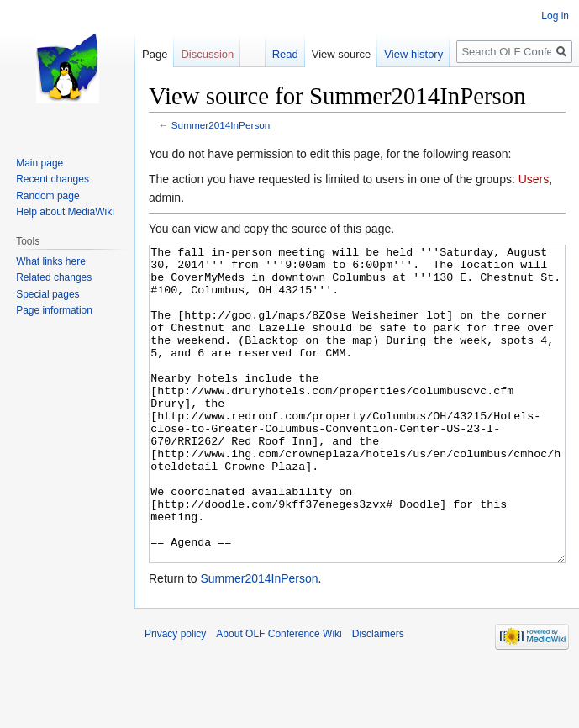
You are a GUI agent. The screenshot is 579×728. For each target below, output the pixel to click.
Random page (47, 196)
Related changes (54, 277)
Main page (39, 163)
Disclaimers (378, 697)
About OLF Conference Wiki (279, 697)
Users (534, 179)
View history (413, 54)
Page (155, 54)
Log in (555, 16)
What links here (51, 261)
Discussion (207, 54)
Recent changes (53, 179)
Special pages (47, 294)
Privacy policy (175, 697)
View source (342, 54)
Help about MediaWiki (65, 212)
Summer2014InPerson (221, 125)
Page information (54, 310)
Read (285, 54)
